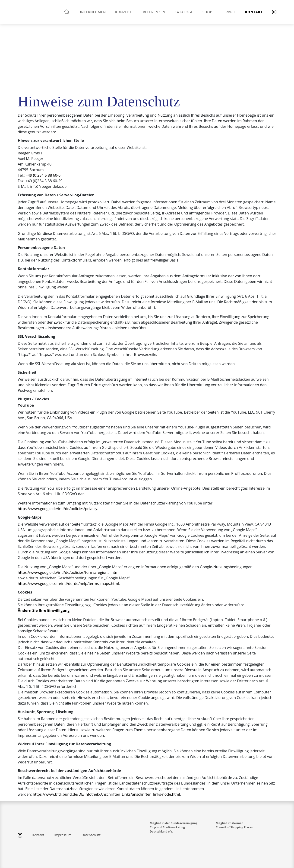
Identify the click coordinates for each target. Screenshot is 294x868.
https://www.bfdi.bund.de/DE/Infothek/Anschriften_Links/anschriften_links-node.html (106, 794)
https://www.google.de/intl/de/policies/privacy (58, 509)
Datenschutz (91, 835)
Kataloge (184, 12)
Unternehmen (92, 12)
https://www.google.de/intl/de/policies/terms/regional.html (69, 572)
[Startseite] (67, 12)
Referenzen (154, 12)
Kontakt (254, 12)
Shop (207, 12)
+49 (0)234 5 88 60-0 (43, 175)
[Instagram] (274, 12)
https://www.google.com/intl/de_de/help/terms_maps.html (68, 584)
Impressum (63, 835)
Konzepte (124, 12)
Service (229, 12)
